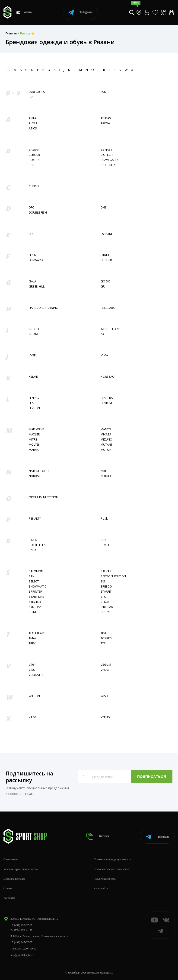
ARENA (105, 123)
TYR (103, 643)
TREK (32, 643)
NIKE (104, 471)
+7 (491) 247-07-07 (21, 942)
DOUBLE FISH (38, 213)
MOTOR (106, 450)
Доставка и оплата (14, 879)
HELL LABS (108, 308)
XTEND (105, 717)
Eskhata (106, 234)
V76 (31, 665)
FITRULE (106, 255)
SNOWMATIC (38, 586)
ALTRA (33, 123)
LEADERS (107, 398)
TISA (104, 633)
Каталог (99, 836)
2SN (103, 92)
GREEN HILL (37, 286)
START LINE (36, 597)
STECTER (35, 602)
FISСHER (106, 260)
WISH (104, 696)
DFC (31, 207)
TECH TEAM (37, 633)
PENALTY (35, 519)
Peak (104, 519)
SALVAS (106, 571)
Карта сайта (101, 888)
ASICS (33, 128)
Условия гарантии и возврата (21, 869)
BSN (32, 165)
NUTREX (106, 476)
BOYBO (34, 160)
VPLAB (105, 670)
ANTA (32, 118)
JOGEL (33, 355)
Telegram (80, 12)
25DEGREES (37, 92)
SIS (103, 581)
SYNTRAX (35, 607)
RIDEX (33, 540)
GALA (32, 281)
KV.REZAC (107, 377)
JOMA (104, 355)
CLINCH (34, 186)
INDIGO (34, 329)
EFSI (32, 234)
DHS (104, 207)
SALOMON (36, 571)
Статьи (8, 888)
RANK (33, 550)
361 (31, 97)
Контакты (9, 898)
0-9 (8, 70)
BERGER (34, 155)
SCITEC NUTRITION (113, 576)
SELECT (34, 581)
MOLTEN (35, 445)
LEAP (32, 403)
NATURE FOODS (40, 471)
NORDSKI (35, 476)
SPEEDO (106, 586)
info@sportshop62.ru (22, 955)
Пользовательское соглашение (111, 869)
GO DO (105, 281)
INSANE (34, 334)
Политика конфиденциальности (112, 859)
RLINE (104, 540)
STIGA (105, 602)
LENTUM (106, 403)
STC (103, 597)
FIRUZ (33, 255)
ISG (103, 334)
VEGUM (106, 665)
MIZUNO (106, 439)
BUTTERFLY (108, 165)
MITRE (33, 439)
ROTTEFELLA (37, 545)
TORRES (106, 638)
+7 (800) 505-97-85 (21, 930)
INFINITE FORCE (111, 329)
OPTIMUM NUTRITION (43, 497)
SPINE (33, 612)
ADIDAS (106, 118)
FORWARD (36, 260)
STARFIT (106, 592)
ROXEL (105, 545)
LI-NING (34, 398)
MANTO (106, 429)
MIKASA (106, 434)
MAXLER (34, 434)
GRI (103, 286)
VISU (32, 670)
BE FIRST (106, 150)
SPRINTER (35, 592)
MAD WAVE (36, 429)
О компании (11, 859)
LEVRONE (35, 408)
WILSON (34, 696)
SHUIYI (105, 612)
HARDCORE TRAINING (43, 308)
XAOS (33, 717)
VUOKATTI (36, 675)
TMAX (33, 638)
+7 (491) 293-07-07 (21, 925)
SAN (32, 576)
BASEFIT (34, 150)
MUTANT (106, 445)
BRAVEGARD (109, 160)
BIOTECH (107, 155)
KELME (33, 377)
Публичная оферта (105, 879)
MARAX (34, 450)
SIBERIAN (107, 607)
